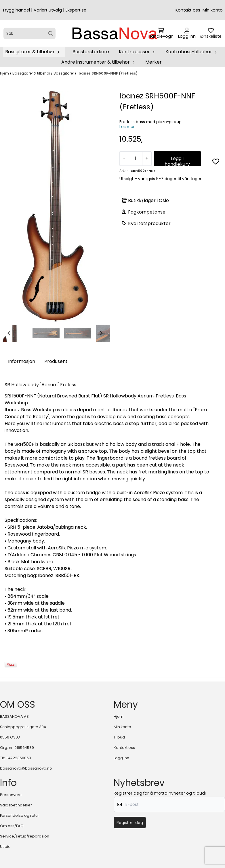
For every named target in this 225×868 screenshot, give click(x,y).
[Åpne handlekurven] (161, 33)
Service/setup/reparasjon (25, 836)
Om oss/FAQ (12, 826)
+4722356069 (18, 758)
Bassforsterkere (91, 52)
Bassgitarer (64, 73)
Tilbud (119, 737)
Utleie (5, 847)
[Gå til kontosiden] (187, 33)
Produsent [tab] (56, 361)
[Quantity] (136, 159)
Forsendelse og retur (20, 815)
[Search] (51, 34)
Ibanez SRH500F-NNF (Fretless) (107, 73)
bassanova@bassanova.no (26, 768)
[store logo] (114, 33)
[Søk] (29, 33)
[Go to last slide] (9, 333)
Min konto (213, 10)
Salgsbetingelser (16, 805)
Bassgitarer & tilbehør (32, 73)
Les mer (127, 127)
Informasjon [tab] (22, 361)
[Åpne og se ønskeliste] (211, 33)
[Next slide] (101, 333)
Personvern (11, 795)
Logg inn (121, 758)
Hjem (5, 73)
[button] (216, 161)
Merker (154, 62)
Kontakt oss (188, 10)
